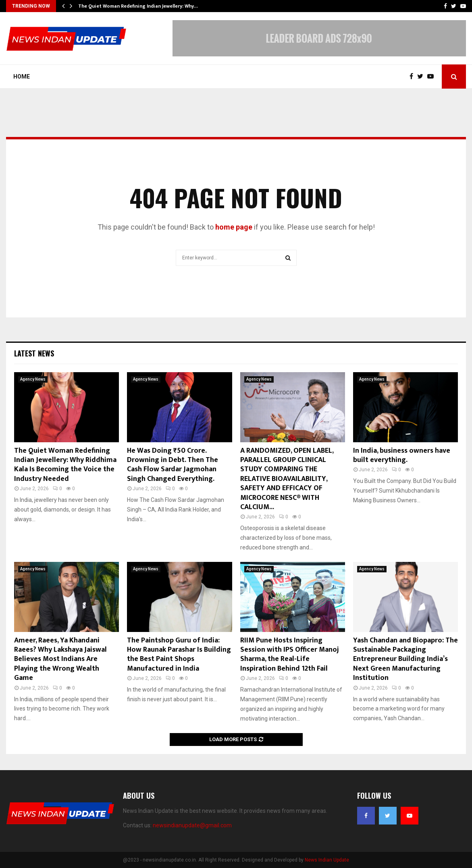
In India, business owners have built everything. (402, 455)
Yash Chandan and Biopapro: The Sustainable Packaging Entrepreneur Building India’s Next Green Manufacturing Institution (405, 659)
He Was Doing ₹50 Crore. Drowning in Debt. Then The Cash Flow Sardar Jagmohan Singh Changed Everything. (173, 465)
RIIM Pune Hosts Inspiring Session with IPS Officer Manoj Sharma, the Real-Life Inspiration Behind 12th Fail (290, 655)
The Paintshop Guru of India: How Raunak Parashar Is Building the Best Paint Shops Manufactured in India (179, 655)
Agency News (33, 379)
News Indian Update (327, 860)
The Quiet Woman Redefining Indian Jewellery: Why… (138, 6)
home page (234, 227)
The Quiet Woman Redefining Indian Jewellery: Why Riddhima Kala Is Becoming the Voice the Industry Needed (65, 465)
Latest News (34, 353)
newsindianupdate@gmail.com (192, 825)
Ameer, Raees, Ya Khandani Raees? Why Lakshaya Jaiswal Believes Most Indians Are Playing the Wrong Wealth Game (60, 659)
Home (22, 77)
